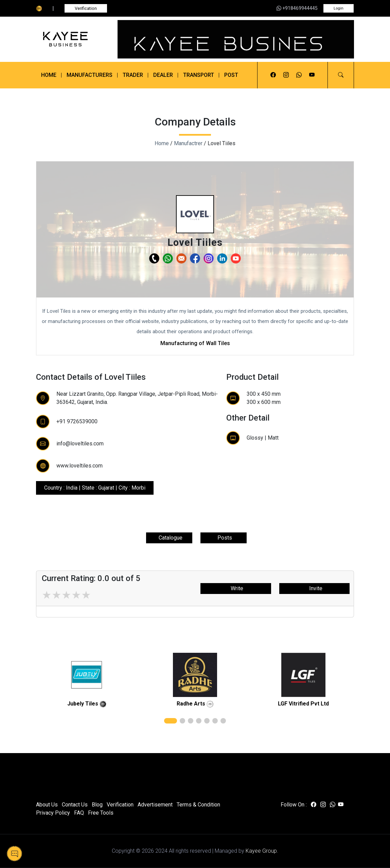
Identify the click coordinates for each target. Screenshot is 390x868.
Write (236, 588)
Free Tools (101, 813)
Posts (223, 538)
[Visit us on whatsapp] (299, 75)
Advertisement (155, 805)
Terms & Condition (198, 805)
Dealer (163, 75)
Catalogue (169, 538)
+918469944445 (297, 8)
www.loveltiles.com (79, 466)
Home (49, 75)
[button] (341, 75)
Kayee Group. (262, 851)
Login (339, 8)
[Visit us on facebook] (273, 75)
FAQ (79, 813)
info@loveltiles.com (80, 444)
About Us (47, 805)
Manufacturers (90, 75)
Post (231, 75)
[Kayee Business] (73, 39)
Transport (199, 75)
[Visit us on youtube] (312, 75)
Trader (133, 75)
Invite (314, 588)
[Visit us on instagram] (286, 75)
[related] (87, 675)
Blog (97, 805)
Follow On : (294, 805)
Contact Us (75, 805)
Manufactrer (188, 143)
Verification (86, 8)
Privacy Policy (53, 813)
